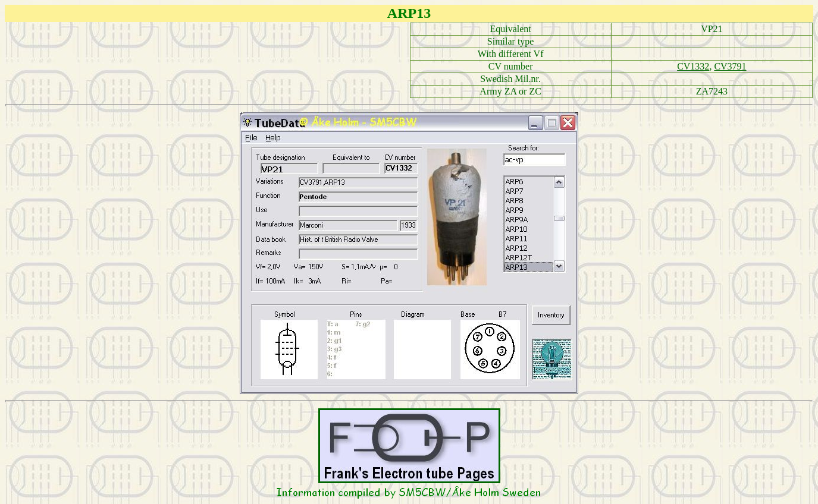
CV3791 (730, 66)
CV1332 (693, 66)
